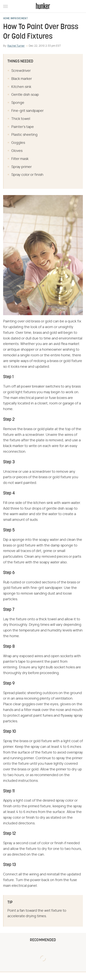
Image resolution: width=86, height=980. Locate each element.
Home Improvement (15, 19)
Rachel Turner (16, 46)
